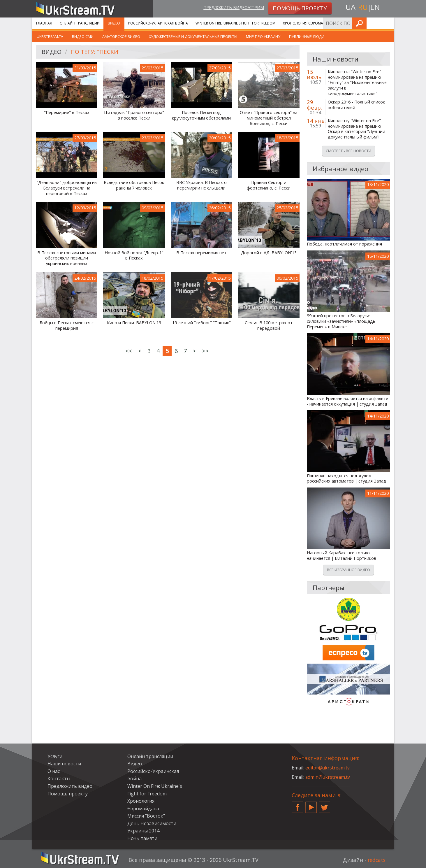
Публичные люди (307, 36)
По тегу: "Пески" (96, 52)
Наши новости (64, 764)
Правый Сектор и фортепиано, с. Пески (269, 185)
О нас (54, 771)
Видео (114, 23)
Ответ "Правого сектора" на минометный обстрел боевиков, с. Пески (269, 118)
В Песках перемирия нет (201, 253)
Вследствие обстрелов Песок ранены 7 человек (134, 185)
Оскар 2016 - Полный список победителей (356, 105)
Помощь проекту (68, 794)
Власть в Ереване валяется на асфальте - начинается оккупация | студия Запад (347, 401)
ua (350, 8)
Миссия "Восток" (146, 816)
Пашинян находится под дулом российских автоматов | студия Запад (347, 479)
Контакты (59, 778)
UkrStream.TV (50, 36)
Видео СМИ (83, 36)
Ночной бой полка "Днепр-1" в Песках (134, 256)
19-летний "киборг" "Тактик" (201, 323)
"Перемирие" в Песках (67, 113)
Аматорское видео (121, 36)
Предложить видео (70, 786)
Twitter (325, 805)
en (376, 8)
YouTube (311, 805)
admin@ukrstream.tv (328, 777)
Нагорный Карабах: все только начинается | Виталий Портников (341, 556)
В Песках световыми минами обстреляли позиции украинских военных (67, 258)
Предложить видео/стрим (232, 8)
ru (363, 8)
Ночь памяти (142, 838)
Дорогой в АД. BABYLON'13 (269, 253)
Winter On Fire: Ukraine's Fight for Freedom (235, 23)
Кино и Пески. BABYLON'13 (134, 323)
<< (129, 351)
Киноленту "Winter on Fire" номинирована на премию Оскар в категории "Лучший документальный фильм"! (357, 129)
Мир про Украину (263, 36)
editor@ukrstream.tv (328, 768)
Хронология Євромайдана (309, 23)
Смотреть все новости (348, 151)
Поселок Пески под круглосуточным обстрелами (201, 115)
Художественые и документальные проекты (193, 36)
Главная (44, 23)
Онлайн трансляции (80, 23)
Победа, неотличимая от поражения (344, 244)
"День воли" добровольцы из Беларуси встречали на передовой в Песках (67, 188)
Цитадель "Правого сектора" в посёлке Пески (134, 115)
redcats (376, 860)
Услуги (350, 23)
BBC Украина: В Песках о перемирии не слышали (201, 185)
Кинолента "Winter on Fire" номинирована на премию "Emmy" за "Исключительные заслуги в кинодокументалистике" (357, 83)
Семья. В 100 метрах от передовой (269, 326)
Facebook (298, 805)
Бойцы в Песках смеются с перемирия (67, 326)
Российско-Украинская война (158, 23)
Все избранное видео (348, 570)
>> (205, 351)
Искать (388, 23)
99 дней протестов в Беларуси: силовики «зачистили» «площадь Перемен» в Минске (341, 321)
